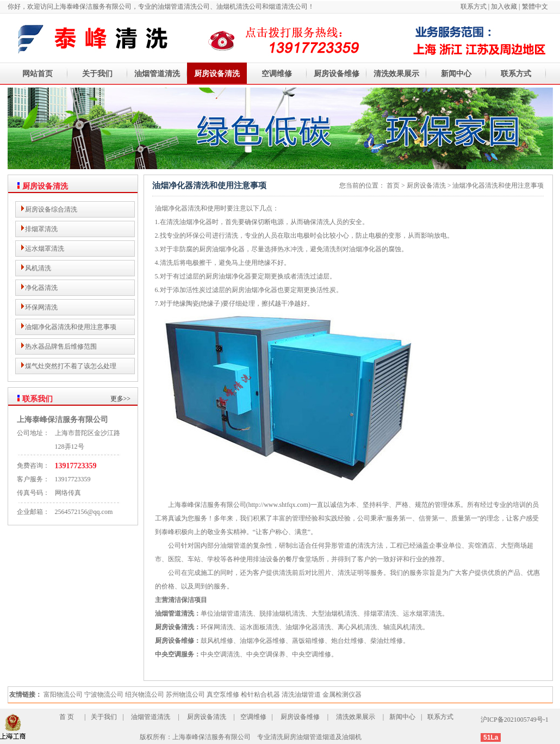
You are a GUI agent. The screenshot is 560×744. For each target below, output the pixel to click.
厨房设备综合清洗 (51, 209)
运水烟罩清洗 (45, 249)
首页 (393, 185)
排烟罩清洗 (41, 229)
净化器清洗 (41, 288)
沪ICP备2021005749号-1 (515, 720)
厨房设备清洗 (217, 74)
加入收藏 (504, 7)
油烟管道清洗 (157, 74)
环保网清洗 (41, 307)
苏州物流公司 (185, 695)
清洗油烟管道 (301, 695)
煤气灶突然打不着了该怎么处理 (71, 366)
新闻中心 (456, 74)
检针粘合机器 (260, 695)
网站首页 (38, 74)
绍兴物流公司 (145, 695)
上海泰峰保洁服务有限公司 (63, 420)
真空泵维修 (223, 695)
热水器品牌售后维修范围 (61, 346)
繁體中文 (535, 7)
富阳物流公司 (63, 695)
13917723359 (76, 466)
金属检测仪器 (342, 695)
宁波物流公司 (104, 695)
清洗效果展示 (396, 74)
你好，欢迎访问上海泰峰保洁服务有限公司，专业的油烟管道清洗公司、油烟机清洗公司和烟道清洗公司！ (161, 7)
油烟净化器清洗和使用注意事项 (71, 327)
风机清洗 (38, 268)
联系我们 (38, 399)
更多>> (121, 399)
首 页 (67, 717)
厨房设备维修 (337, 74)
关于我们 (97, 74)
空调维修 (277, 74)
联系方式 (474, 7)
